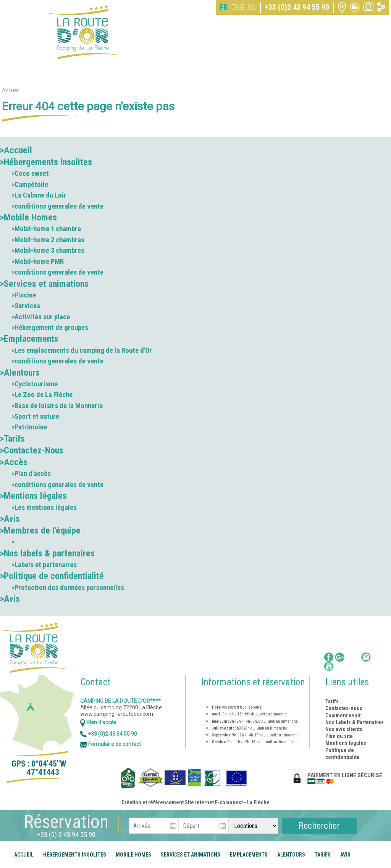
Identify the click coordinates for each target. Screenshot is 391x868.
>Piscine (24, 295)
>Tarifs (12, 439)
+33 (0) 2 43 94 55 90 (66, 835)
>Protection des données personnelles (68, 588)
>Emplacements (29, 339)
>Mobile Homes (28, 217)
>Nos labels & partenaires (47, 553)
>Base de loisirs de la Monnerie (57, 406)
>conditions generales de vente (57, 206)
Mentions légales (346, 743)
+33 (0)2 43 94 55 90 (297, 7)
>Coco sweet (30, 174)
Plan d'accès (98, 722)
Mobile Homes (133, 855)
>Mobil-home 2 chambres (48, 240)
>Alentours (20, 373)
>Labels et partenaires (44, 565)
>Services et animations (44, 284)
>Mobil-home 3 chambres (48, 251)
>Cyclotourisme (35, 384)
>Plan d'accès (31, 474)
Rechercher (319, 826)
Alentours (291, 855)
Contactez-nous (344, 708)
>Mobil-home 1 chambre (46, 229)
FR (224, 7)
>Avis (10, 519)
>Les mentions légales (44, 508)
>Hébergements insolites (46, 162)
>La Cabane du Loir (39, 195)
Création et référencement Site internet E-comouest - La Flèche (195, 802)
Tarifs (323, 855)
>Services (26, 306)
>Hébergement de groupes (50, 328)
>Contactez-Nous (32, 450)
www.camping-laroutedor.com (117, 714)
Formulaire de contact (111, 744)
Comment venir (344, 715)
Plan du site (339, 736)
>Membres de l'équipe (40, 530)
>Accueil (16, 150)
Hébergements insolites (75, 855)
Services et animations (191, 855)
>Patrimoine (29, 427)
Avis (345, 855)
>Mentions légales (33, 496)
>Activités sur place (41, 317)
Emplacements (249, 855)
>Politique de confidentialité (52, 576)
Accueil (24, 855)
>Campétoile (30, 185)
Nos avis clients (344, 729)
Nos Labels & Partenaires (355, 722)
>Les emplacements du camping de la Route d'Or (82, 350)
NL (252, 7)
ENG (238, 7)
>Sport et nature (35, 416)
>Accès (14, 462)
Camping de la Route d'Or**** (120, 701)
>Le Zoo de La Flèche (42, 395)
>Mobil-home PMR (38, 262)
